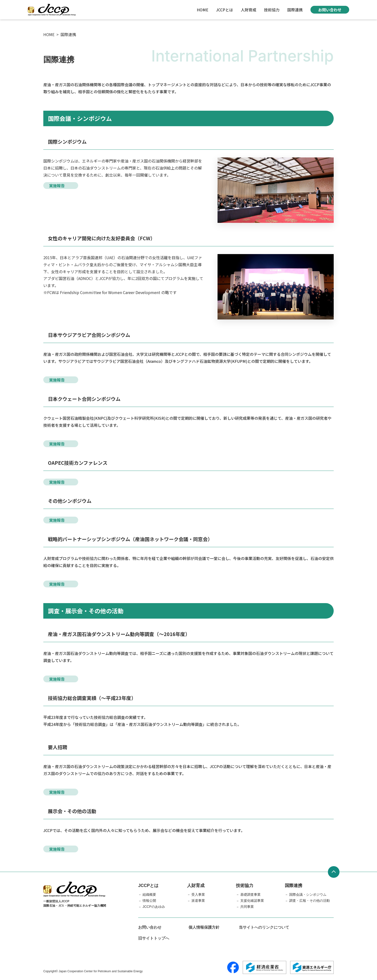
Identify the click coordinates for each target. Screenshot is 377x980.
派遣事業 (198, 901)
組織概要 (149, 894)
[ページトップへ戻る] (334, 872)
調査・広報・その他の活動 (309, 901)
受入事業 (198, 894)
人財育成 (249, 10)
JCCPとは (225, 10)
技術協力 (272, 10)
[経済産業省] (264, 967)
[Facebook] (233, 967)
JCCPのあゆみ (154, 907)
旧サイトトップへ (154, 938)
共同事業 (247, 907)
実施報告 (57, 186)
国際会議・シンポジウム (308, 894)
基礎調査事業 (250, 894)
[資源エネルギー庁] (312, 967)
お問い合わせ (330, 10)
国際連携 (295, 10)
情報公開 (149, 901)
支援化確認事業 (252, 901)
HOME (203, 10)
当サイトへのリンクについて (264, 927)
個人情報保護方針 (204, 927)
